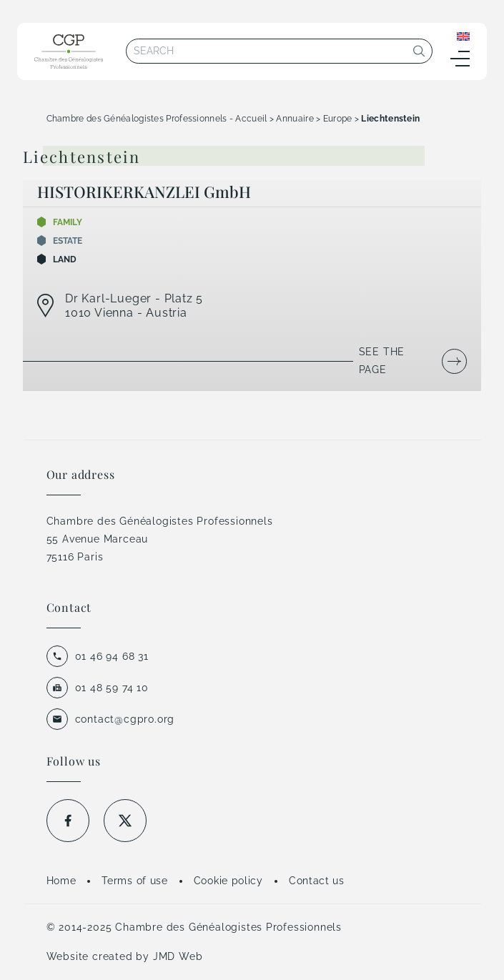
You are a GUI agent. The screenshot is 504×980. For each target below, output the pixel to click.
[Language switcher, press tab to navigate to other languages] (463, 36)
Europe (338, 119)
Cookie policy (228, 881)
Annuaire (295, 119)
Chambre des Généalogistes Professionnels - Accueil (157, 119)
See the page (382, 361)
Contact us (317, 881)
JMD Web (178, 956)
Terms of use (134, 881)
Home (61, 881)
